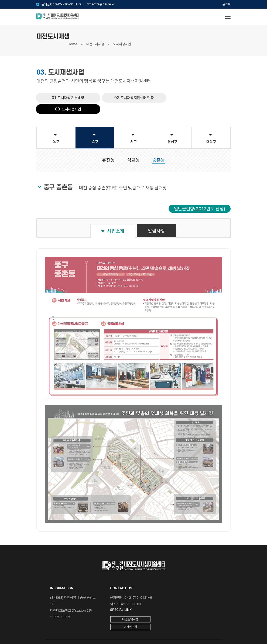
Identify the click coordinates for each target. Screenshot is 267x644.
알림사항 (157, 216)
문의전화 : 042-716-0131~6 (61, 4)
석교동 (133, 145)
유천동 (108, 145)
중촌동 (159, 145)
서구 (133, 123)
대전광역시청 (187, 583)
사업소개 (113, 216)
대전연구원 (187, 591)
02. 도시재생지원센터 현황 (133, 92)
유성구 (172, 123)
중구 (95, 123)
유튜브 (227, 4)
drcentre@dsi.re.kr (100, 4)
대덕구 (211, 123)
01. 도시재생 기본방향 (68, 92)
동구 (56, 123)
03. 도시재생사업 (199, 92)
